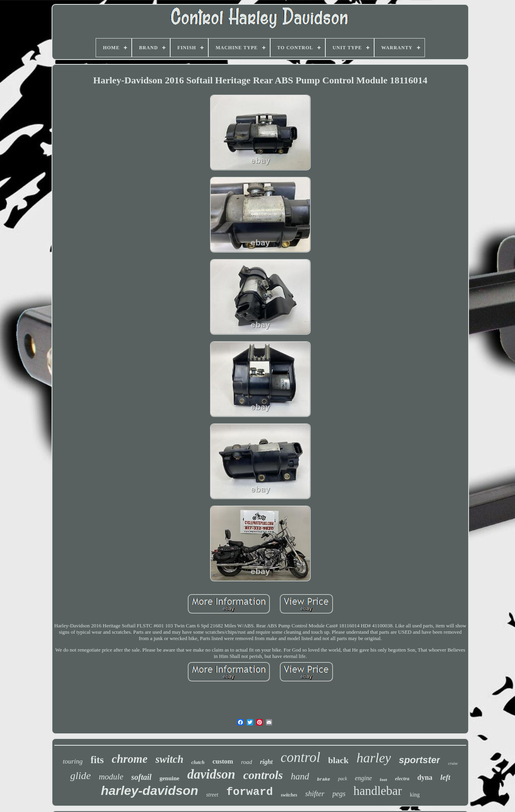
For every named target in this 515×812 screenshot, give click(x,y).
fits (97, 760)
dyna (425, 777)
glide (81, 776)
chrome (130, 759)
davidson (211, 774)
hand (300, 776)
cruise (453, 763)
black (338, 760)
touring (73, 761)
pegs (339, 794)
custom (223, 761)
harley (374, 758)
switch (170, 759)
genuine (169, 778)
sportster (419, 760)
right (266, 762)
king (415, 795)
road (247, 762)
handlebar (378, 791)
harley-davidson (149, 791)
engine (364, 778)
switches (289, 795)
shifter (315, 794)
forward (250, 792)
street (212, 795)
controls (263, 775)
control (300, 757)
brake (324, 779)
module (111, 777)
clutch (198, 762)
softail (141, 777)
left (445, 777)
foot (383, 779)
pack (343, 779)
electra (402, 778)
